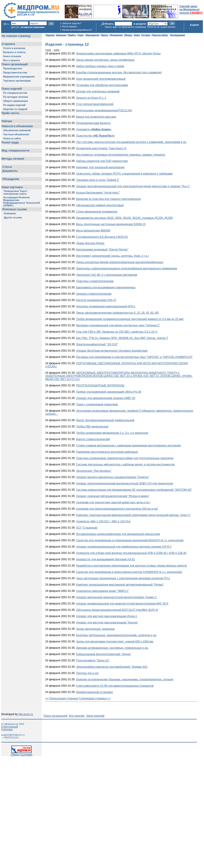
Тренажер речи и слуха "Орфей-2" (98, 180)
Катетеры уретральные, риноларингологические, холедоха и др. (117, 635)
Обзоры (128, 35)
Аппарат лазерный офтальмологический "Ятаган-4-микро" (113, 496)
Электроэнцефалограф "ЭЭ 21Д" (97, 344)
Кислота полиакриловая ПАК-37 (96, 300)
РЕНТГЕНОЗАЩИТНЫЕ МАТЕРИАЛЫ (100, 385)
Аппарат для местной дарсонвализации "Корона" (107, 623)
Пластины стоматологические (95, 281)
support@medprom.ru (13, 735)
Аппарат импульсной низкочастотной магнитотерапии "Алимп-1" (117, 597)
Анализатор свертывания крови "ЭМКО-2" (103, 591)
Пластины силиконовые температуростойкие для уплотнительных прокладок (125, 458)
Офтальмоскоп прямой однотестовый (100, 205)
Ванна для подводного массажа (96, 117)
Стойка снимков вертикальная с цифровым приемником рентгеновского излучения (129, 446)
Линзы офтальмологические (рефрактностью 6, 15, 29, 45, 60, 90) (118, 313)
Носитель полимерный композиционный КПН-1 (106, 306)
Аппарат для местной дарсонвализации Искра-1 (107, 616)
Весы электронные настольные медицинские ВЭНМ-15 (111, 224)
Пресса (104, 35)
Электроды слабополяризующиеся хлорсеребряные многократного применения (127, 268)
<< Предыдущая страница (62, 698)
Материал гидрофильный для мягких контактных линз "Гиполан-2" (118, 325)
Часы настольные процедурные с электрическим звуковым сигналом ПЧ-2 (123, 578)
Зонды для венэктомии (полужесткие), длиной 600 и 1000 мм (115, 642)
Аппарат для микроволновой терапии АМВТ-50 (106, 398)
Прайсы (72, 35)
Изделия (50, 35)
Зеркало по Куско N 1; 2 (91, 98)
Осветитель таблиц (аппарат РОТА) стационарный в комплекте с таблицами (125, 174)
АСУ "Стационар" (87, 528)
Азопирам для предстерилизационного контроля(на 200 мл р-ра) (117, 509)
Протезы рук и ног (88, 673)
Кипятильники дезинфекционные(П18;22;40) (104, 110)
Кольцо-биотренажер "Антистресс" (98, 193)
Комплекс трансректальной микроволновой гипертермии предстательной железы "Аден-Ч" (133, 515)
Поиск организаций (56, 716)
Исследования (177, 35)
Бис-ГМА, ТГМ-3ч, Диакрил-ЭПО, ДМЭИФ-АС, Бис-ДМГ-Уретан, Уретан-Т (122, 338)
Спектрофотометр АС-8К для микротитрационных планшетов (115, 686)
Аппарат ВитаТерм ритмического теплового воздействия (112, 351)
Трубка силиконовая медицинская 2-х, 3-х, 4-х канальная (112, 433)
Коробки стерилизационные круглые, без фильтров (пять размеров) (119, 72)
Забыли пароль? (72, 23)
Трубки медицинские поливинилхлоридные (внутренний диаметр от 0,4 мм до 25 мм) (130, 319)
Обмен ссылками (21, 753)
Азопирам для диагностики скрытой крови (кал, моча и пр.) (113, 502)
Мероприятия (92, 35)
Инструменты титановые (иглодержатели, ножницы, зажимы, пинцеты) (121, 155)
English (195, 25)
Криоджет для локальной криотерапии (100, 167)
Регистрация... (70, 26)
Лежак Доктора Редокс (90, 243)
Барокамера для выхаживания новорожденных (106, 287)
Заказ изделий (95, 716)
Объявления (116, 35)
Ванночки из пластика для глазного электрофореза (108, 199)
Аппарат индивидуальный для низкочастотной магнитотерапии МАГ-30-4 (122, 604)
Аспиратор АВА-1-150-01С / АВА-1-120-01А (103, 521)
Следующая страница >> (95, 698)
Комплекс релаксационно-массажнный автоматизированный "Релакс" (120, 585)
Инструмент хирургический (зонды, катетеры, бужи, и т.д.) (113, 256)
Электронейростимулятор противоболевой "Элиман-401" (112, 667)
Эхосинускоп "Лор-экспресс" (94, 471)
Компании (61, 35)
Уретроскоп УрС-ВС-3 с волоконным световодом (107, 275)
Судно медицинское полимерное (97, 212)
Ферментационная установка (95, 692)
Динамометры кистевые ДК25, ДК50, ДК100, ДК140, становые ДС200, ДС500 (125, 218)
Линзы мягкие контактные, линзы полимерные (105, 60)
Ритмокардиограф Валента (93, 123)
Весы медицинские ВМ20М (93, 231)
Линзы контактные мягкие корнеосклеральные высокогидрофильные (120, 262)
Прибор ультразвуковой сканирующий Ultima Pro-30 (109, 392)
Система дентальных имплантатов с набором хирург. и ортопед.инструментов (125, 464)
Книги (137, 35)
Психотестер (96, 136)
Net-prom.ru (26, 714)
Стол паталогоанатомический (95, 104)
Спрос (81, 35)
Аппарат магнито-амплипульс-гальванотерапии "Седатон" (113, 477)
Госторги (146, 35)
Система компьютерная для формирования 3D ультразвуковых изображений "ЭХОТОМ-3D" (134, 490)
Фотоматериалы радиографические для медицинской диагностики (118, 534)
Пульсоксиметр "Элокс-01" (93, 660)
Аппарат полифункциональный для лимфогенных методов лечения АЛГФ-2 (124, 547)
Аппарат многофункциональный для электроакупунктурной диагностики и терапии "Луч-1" (133, 186)
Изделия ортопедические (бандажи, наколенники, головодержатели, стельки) (125, 679)
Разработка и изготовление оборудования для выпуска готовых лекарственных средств (132, 566)
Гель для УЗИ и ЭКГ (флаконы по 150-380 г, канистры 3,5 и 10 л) (117, 332)
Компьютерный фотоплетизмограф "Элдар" (104, 654)
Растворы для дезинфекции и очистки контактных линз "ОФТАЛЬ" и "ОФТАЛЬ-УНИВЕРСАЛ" (135, 357)
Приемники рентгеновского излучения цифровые (107, 452)
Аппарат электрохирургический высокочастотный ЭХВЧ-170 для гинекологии (125, 483)
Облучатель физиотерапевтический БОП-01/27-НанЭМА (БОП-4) (117, 610)
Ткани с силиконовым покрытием (97, 404)
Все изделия (77, 716)
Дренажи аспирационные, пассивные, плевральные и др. (112, 648)
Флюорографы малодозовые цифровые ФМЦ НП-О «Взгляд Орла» (119, 54)
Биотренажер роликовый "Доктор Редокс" (102, 250)
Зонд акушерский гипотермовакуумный (101, 79)
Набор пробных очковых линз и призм (100, 66)
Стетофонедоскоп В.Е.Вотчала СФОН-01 (102, 237)
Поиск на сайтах (160, 35)
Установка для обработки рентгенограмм (102, 85)
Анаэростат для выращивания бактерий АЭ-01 (106, 559)
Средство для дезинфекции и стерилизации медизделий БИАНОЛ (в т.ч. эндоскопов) (130, 540)
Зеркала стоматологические (94, 294)
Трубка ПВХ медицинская (92, 427)
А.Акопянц (7, 729)
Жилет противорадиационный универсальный (105, 420)
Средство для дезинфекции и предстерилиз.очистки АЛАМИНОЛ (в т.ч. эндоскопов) (129, 572)
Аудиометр (94, 129)
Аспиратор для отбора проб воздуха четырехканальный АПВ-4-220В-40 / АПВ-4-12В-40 (131, 553)
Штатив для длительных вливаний (98, 91)
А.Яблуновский (9, 727)
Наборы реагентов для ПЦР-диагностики (102, 161)
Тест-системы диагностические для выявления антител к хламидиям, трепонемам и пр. (132, 142)
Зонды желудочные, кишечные (96, 629)
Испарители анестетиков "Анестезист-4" (101, 148)
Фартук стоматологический (93, 439)
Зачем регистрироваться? (77, 30)
